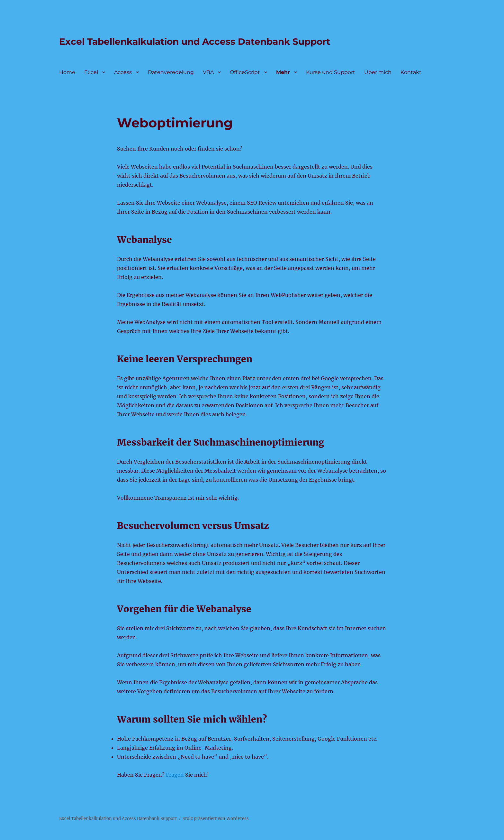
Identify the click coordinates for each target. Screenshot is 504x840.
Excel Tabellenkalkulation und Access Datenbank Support (195, 42)
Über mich (378, 72)
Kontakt (411, 72)
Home (67, 72)
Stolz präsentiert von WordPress (216, 819)
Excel (91, 72)
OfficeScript (245, 72)
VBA (208, 72)
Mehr (283, 72)
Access (123, 72)
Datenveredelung (171, 72)
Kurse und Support (331, 72)
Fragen (175, 775)
